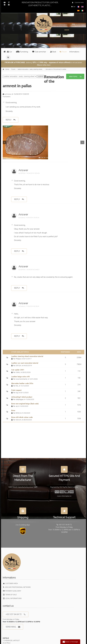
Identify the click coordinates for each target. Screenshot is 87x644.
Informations (74, 52)
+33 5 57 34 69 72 (16, 614)
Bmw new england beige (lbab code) (25, 404)
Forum (63, 52)
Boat (53, 52)
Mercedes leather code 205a (22, 383)
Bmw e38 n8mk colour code (22, 417)
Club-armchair (39, 52)
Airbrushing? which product (22, 397)
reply (11, 120)
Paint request (16, 390)
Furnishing (22, 52)
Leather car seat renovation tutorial (25, 363)
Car (9, 52)
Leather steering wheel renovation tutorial (27, 356)
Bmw (13, 410)
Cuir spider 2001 (18, 370)
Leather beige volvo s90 (21, 377)
